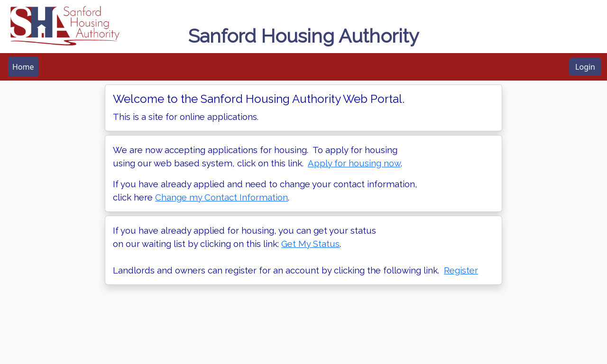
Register (461, 270)
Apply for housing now (354, 163)
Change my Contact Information (221, 197)
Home (23, 67)
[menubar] (23, 67)
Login (585, 67)
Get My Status (310, 244)
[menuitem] (23, 67)
